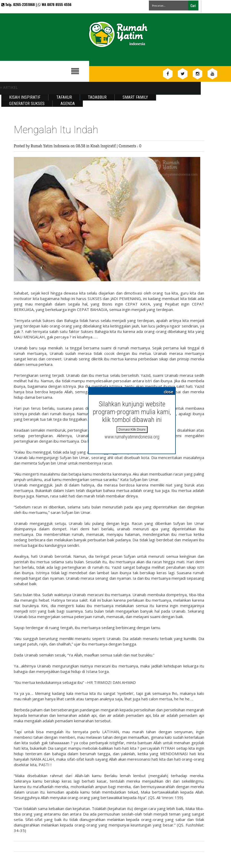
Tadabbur (97, 97)
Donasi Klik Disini (132, 429)
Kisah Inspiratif (25, 97)
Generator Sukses (27, 104)
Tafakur (64, 97)
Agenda (68, 104)
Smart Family (135, 97)
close (168, 392)
